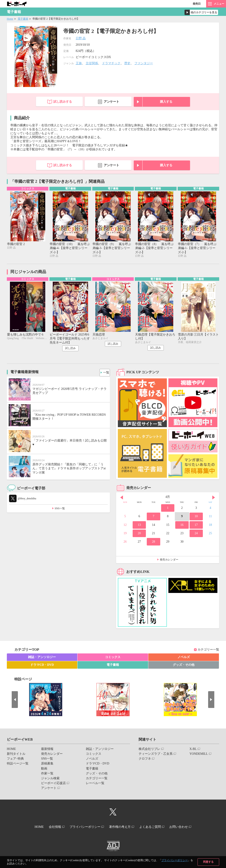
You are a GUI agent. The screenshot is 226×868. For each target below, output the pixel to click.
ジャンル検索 (50, 779)
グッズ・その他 (184, 666)
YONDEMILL (199, 755)
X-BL (193, 750)
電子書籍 (23, 19)
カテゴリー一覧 (208, 651)
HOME (11, 750)
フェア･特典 (15, 760)
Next (214, 498)
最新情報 (47, 750)
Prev (122, 498)
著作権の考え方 (121, 827)
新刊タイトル (16, 755)
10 (196, 517)
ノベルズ (184, 658)
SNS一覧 (60, 509)
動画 (44, 769)
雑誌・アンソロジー (42, 658)
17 (196, 526)
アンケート (111, 102)
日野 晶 (81, 38)
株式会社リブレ (149, 750)
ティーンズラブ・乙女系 (156, 755)
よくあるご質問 (154, 827)
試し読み (70, 349)
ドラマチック (111, 63)
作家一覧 (47, 775)
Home (10, 19)
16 (182, 526)
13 (139, 526)
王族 (79, 63)
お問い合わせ (186, 827)
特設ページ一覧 (18, 765)
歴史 (127, 63)
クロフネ (145, 760)
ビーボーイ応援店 (53, 784)
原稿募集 (47, 765)
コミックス (113, 658)
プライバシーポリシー (175, 860)
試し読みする (63, 102)
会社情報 (51, 827)
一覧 (105, 373)
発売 (197, 4)
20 (139, 534)
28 (153, 543)
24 (196, 534)
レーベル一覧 (95, 784)
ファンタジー (144, 63)
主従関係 (92, 63)
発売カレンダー (169, 561)
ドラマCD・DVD (42, 666)
